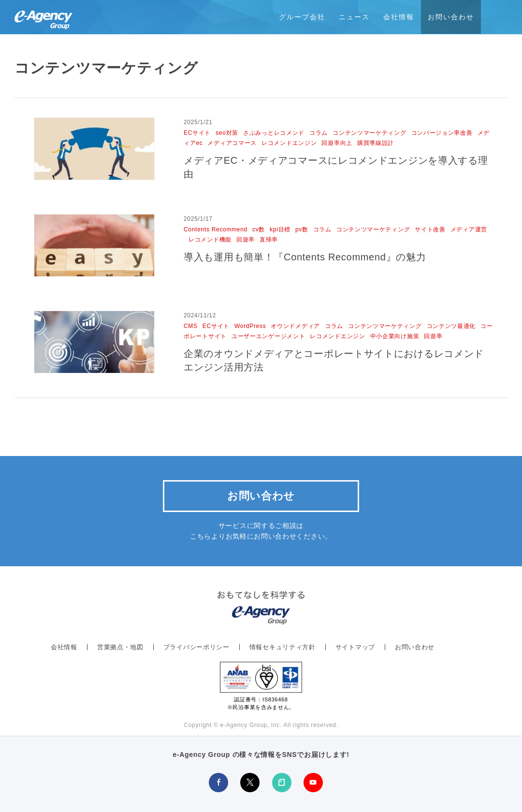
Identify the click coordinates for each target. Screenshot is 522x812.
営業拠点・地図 (120, 647)
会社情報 (399, 17)
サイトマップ (355, 647)
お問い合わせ (451, 17)
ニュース (354, 17)
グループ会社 (302, 17)
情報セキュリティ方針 (283, 647)
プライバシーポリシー (196, 647)
